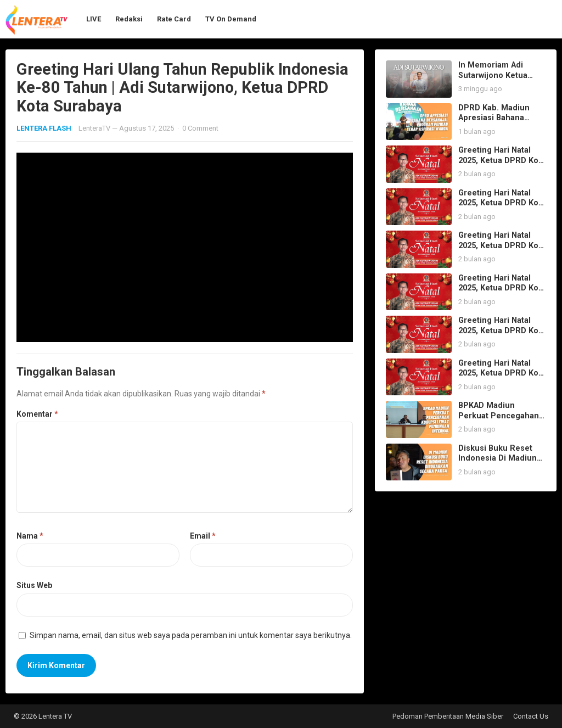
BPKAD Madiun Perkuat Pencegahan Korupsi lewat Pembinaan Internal (499, 421)
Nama (30, 536)
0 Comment (200, 128)
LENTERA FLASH (44, 128)
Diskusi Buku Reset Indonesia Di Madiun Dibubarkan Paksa (498, 458)
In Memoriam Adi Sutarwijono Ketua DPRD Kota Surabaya (498, 75)
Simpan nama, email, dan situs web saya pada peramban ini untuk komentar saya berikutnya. (191, 635)
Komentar (37, 414)
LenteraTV (94, 128)
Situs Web (34, 585)
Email (203, 536)
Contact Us (531, 716)
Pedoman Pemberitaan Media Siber (448, 716)
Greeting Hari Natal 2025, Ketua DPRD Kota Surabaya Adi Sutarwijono (502, 166)
